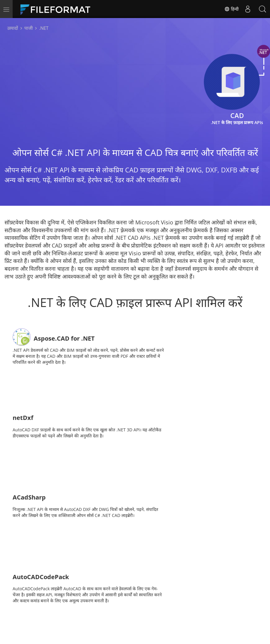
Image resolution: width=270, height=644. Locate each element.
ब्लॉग (105, 614)
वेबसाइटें (146, 614)
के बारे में (185, 614)
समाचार (146, 605)
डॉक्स (105, 605)
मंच (181, 605)
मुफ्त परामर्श (72, 614)
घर (64, 605)
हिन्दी (231, 9)
